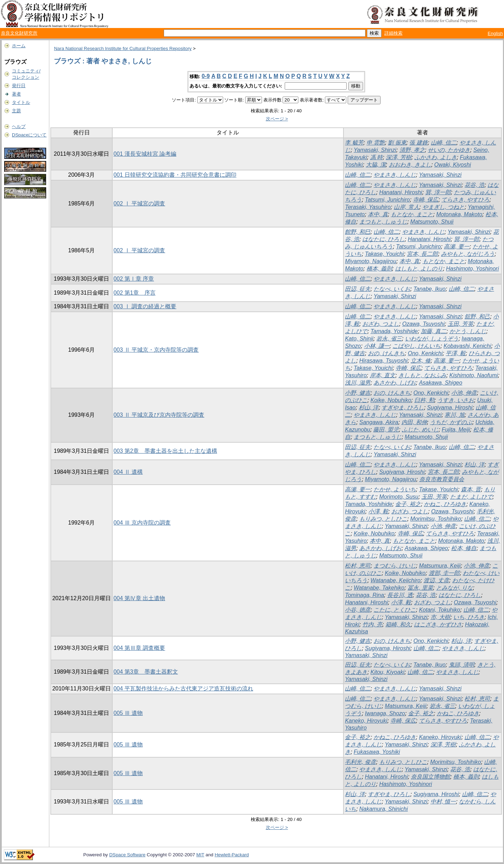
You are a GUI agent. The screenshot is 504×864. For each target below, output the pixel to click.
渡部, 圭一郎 (444, 573)
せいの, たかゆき (449, 150)
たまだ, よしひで (471, 497)
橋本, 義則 (379, 269)
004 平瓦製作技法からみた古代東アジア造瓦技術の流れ (183, 689)
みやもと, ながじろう (468, 254)
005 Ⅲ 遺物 (128, 713)
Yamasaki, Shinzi (375, 150)
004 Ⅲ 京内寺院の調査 (142, 523)
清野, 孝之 (412, 150)
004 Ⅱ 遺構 (128, 472)
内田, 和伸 (414, 422)
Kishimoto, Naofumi (474, 375)
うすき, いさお (456, 400)
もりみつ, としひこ (383, 519)
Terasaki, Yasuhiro (368, 207)
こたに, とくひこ (395, 610)
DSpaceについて (29, 135)
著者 (16, 94)
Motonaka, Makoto (459, 214)
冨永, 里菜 (420, 588)
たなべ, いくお (392, 289)
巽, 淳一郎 (438, 192)
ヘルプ (19, 127)
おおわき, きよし (410, 165)
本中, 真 (378, 214)
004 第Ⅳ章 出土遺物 (140, 598)
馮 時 (376, 157)
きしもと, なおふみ (422, 375)
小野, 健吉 (358, 393)
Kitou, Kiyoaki (387, 672)
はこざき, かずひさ (438, 624)
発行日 (19, 86)
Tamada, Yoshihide (394, 331)
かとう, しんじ (468, 331)
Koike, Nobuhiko (391, 400)
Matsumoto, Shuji (432, 222)
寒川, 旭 (455, 415)
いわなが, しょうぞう (432, 339)
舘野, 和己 (477, 317)
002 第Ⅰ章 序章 (134, 279)
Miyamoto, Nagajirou (371, 261)
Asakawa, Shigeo (441, 383)
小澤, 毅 (378, 511)
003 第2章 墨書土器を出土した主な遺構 (165, 451)
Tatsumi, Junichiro (387, 200)
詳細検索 (393, 33)
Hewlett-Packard (232, 855)
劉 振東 (397, 143)
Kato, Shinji (359, 339)
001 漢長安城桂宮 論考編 (145, 154)
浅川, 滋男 (358, 383)
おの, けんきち (386, 353)
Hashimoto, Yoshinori (472, 269)
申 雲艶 (376, 143)
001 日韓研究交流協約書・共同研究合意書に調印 (175, 175)
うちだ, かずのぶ (451, 422)
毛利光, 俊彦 (360, 762)
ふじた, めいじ (420, 430)
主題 (16, 111)
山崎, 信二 (444, 143)
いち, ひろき (469, 617)
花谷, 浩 (474, 185)
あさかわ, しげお (395, 383)
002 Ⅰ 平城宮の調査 (140, 203)
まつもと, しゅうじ (383, 222)
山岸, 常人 (407, 207)
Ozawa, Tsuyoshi (423, 324)
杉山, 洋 (369, 408)
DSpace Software (127, 855)
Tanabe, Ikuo (430, 289)
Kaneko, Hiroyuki (366, 721)
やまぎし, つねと (444, 207)
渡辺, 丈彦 (436, 580)
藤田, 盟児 (386, 430)
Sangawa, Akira (379, 422)
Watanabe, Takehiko (379, 588)
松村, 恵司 (358, 566)
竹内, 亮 (372, 624)
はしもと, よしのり (419, 269)
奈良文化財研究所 (19, 33)
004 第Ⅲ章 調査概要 (140, 648)
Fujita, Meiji (456, 430)
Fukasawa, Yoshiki (377, 752)
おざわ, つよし (381, 324)
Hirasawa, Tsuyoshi (383, 361)
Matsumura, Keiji (440, 566)
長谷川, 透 (400, 595)
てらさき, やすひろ (465, 200)
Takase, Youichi (384, 254)
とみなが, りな (455, 588)
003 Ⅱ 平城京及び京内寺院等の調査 (159, 415)
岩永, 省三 (389, 339)
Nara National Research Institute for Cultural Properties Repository (123, 48)
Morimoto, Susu (399, 497)
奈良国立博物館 (431, 777)
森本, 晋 (471, 489)
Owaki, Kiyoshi (453, 165)
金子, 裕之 (408, 504)
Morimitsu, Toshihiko (436, 519)
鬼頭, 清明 (462, 665)
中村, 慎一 (443, 802)
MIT (200, 855)
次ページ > (277, 119)
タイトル (21, 102)
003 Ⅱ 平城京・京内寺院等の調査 (156, 350)
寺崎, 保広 (426, 200)
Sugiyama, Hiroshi (450, 408)
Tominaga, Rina (364, 595)
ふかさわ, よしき (436, 157)
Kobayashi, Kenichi (467, 346)
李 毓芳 (354, 143)
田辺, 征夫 (358, 289)
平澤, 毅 (456, 353)
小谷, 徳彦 (358, 610)
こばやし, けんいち (416, 346)
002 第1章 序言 (135, 293)
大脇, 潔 (376, 165)
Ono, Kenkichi (425, 353)
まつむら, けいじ (395, 566)
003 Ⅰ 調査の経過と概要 (145, 306)
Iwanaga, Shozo (385, 713)
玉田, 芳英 (460, 324)
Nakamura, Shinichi (384, 809)
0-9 (206, 76)
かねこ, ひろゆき (445, 504)
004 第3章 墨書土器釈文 (146, 672)
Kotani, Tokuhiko (440, 610)
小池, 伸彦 (464, 393)
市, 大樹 (441, 617)
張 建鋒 (418, 143)
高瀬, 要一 (457, 247)
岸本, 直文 (382, 375)
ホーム (19, 46)
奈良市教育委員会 (442, 479)
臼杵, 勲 (424, 400)
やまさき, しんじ (395, 175)
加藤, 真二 (434, 331)
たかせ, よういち (395, 489)
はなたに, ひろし (384, 239)
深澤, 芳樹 (399, 157)
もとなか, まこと (412, 214)
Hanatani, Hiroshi (401, 192)
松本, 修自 (464, 548)
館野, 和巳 (358, 232)
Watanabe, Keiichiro (395, 580)
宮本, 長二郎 (422, 254)
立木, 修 (421, 361)
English (495, 33)
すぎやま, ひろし (403, 408)
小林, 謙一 (377, 346)
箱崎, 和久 (398, 624)
